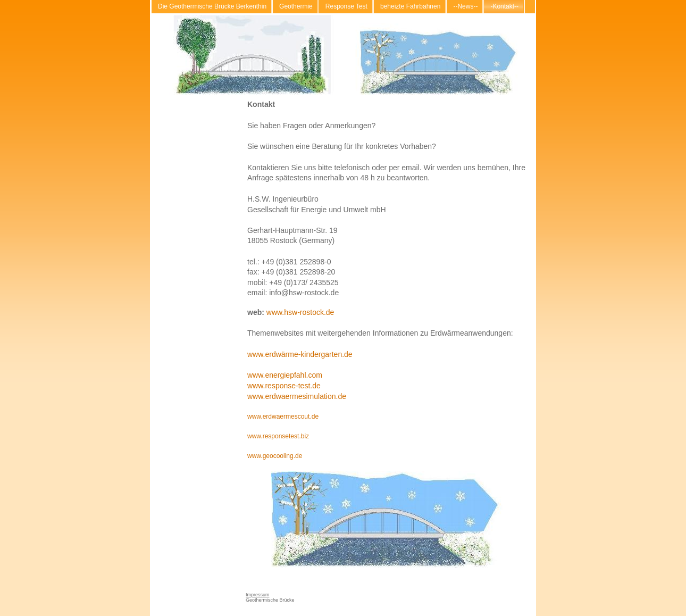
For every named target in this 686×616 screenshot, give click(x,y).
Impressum (258, 595)
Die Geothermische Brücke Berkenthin (212, 6)
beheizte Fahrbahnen (410, 6)
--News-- (465, 6)
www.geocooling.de (275, 456)
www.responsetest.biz (278, 436)
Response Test (346, 6)
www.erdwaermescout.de (283, 417)
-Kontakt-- (504, 6)
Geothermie (296, 6)
